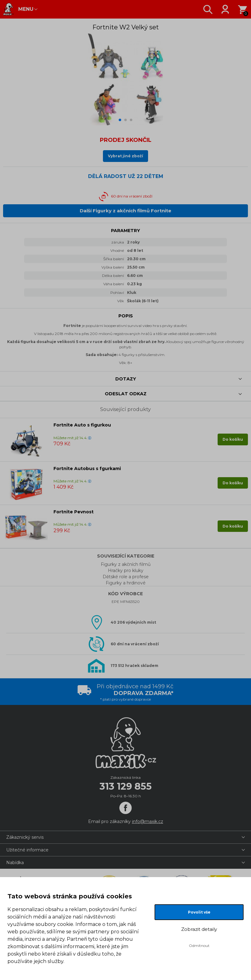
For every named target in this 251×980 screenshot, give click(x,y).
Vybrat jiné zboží (125, 156)
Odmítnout (199, 946)
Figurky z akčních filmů (126, 564)
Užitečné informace (27, 850)
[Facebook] (125, 808)
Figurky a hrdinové (126, 583)
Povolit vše (199, 912)
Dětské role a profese (126, 577)
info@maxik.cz (148, 821)
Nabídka (15, 863)
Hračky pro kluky (126, 571)
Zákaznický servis (25, 837)
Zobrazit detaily (199, 929)
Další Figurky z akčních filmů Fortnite (125, 211)
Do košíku (233, 439)
